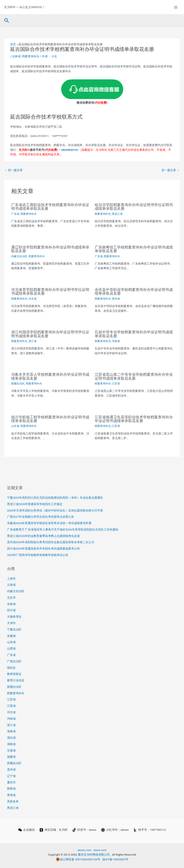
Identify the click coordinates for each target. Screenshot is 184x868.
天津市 (11, 623)
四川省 (11, 610)
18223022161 (70, 150)
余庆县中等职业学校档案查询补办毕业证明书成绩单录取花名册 (134, 291)
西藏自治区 (14, 763)
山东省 (15, 426)
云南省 (11, 585)
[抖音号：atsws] (84, 830)
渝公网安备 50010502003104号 (78, 859)
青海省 (11, 795)
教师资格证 (14, 674)
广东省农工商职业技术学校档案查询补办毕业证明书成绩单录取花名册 (50, 207)
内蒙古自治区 (19, 256)
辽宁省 (11, 776)
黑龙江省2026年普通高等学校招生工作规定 (35, 504)
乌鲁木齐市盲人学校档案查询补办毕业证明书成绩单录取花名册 (50, 376)
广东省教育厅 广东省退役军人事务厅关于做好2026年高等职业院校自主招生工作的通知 (63, 529)
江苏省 (116, 384)
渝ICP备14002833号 (115, 859)
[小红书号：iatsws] (115, 830)
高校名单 (13, 801)
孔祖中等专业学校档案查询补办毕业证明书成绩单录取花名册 (134, 334)
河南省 (116, 341)
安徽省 (11, 636)
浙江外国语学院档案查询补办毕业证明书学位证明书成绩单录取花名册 (50, 334)
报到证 (11, 668)
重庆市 (11, 782)
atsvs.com (100, 850)
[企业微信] (26, 830)
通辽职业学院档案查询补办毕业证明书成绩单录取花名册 (50, 249)
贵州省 (116, 299)
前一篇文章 (14, 170)
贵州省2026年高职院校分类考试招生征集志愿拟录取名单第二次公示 (51, 542)
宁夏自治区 (14, 629)
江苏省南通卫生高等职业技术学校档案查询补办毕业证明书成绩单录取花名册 (134, 419)
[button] (7, 21)
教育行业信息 (16, 680)
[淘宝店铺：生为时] (53, 830)
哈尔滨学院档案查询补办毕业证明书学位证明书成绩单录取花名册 (134, 207)
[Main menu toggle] (176, 7)
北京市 (11, 598)
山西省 (11, 648)
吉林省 (16, 56)
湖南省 (11, 744)
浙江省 (33, 341)
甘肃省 (11, 750)
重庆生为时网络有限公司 (94, 855)
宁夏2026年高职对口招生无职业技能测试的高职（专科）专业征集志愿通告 (55, 498)
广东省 (15, 214)
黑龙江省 (117, 214)
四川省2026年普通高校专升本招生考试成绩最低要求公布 (44, 549)
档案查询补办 (31, 56)
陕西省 (11, 789)
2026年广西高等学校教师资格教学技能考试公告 (38, 555)
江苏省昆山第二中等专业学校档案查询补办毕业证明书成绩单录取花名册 (134, 376)
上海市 (11, 579)
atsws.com (84, 850)
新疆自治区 (18, 384)
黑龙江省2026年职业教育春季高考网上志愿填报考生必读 (44, 536)
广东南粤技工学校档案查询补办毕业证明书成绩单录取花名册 (134, 249)
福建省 (11, 757)
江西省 (11, 706)
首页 (13, 44)
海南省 (11, 731)
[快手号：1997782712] (150, 830)
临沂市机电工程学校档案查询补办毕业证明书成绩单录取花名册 (50, 419)
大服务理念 (14, 617)
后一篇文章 (170, 170)
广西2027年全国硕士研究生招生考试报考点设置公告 (41, 517)
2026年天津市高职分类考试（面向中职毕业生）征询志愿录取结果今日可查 (55, 510)
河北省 (33, 299)
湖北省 (11, 738)
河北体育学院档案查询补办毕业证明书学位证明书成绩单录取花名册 (50, 291)
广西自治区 (14, 661)
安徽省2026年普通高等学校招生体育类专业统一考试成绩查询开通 (49, 523)
